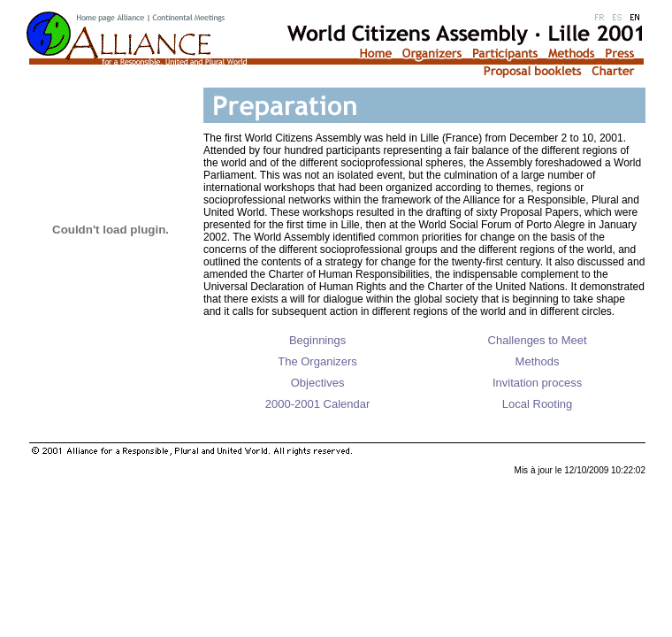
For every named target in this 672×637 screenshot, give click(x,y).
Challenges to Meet (538, 340)
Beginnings (317, 340)
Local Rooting (538, 404)
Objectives (318, 383)
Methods (538, 361)
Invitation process (537, 383)
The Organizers (317, 361)
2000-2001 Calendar (318, 404)
